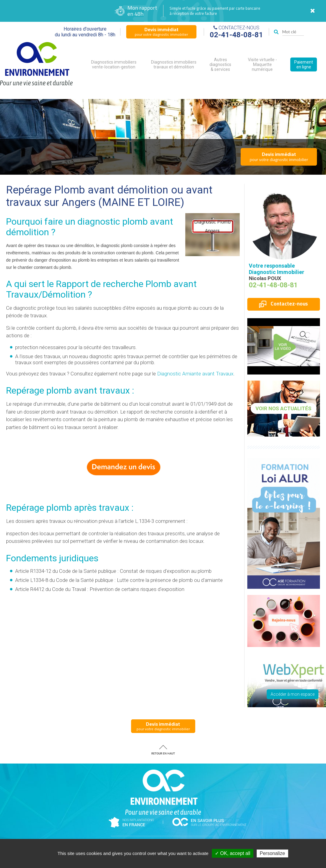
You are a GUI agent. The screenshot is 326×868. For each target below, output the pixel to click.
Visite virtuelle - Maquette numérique (262, 64)
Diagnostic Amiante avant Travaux (195, 374)
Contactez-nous (283, 304)
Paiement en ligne (304, 64)
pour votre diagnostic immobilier (161, 31)
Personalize (272, 853)
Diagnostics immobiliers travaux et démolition (174, 64)
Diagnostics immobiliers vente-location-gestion (114, 64)
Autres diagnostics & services (220, 64)
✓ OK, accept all (233, 853)
